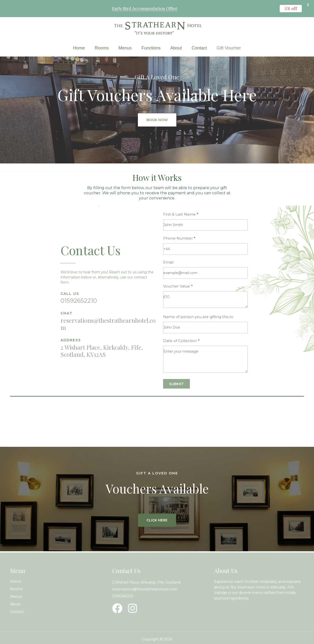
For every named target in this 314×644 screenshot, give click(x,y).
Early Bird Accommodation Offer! (145, 8)
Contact (199, 48)
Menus (125, 48)
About (176, 48)
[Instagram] (133, 608)
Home (79, 48)
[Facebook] (117, 608)
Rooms (102, 48)
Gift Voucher (229, 48)
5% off (291, 8)
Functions (151, 48)
